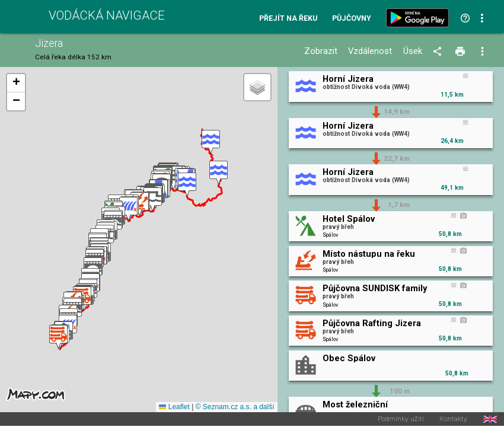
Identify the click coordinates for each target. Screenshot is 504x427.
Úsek (413, 51)
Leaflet (174, 407)
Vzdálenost (370, 51)
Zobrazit (321, 51)
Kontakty (453, 420)
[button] (211, 143)
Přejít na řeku (288, 19)
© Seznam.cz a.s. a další (235, 407)
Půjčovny (352, 19)
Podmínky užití (401, 420)
